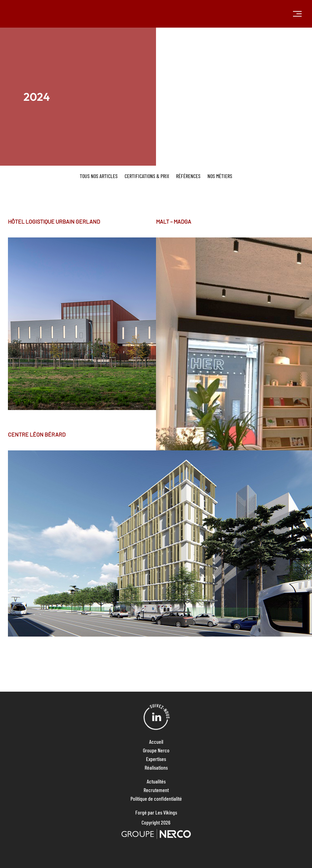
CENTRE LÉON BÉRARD (37, 434)
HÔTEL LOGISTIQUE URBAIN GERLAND (54, 221)
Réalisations (156, 767)
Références (188, 176)
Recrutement (156, 790)
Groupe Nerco (156, 750)
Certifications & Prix (147, 176)
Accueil (156, 742)
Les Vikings (166, 812)
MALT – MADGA (174, 221)
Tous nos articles (99, 176)
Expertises (156, 759)
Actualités (156, 781)
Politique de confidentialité (156, 798)
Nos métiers (220, 176)
